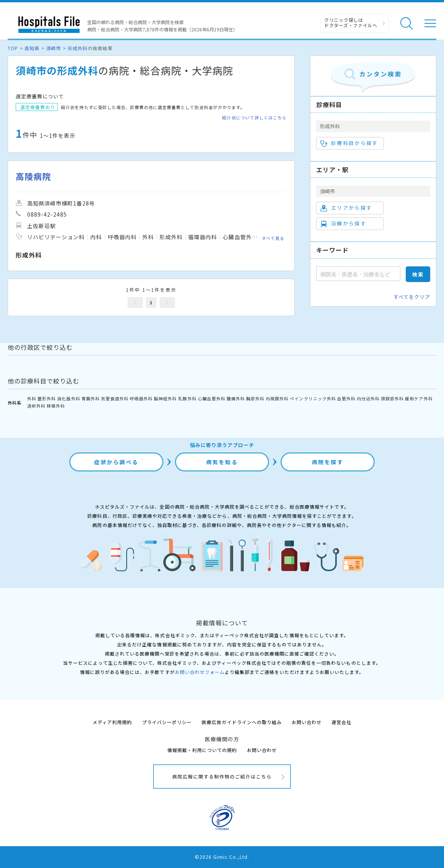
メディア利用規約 (112, 722)
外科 (32, 398)
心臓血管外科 (212, 398)
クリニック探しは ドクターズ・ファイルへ (351, 22)
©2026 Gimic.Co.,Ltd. (222, 857)
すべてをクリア (412, 297)
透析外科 (36, 406)
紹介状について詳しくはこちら (254, 118)
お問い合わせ (307, 722)
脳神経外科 (165, 398)
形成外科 (78, 48)
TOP (13, 48)
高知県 (32, 48)
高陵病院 (33, 176)
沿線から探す (343, 224)
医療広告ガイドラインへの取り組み (242, 722)
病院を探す (328, 462)
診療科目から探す (349, 143)
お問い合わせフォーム (200, 672)
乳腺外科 (187, 398)
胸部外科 (255, 398)
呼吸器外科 (141, 398)
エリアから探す (346, 208)
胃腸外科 (91, 398)
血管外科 (346, 398)
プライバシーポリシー (167, 722)
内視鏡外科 (277, 398)
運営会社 (341, 722)
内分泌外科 (368, 398)
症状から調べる (116, 462)
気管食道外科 (115, 398)
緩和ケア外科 (419, 398)
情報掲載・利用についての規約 (202, 750)
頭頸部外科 (392, 398)
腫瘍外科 (236, 398)
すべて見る (273, 238)
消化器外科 (69, 398)
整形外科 (47, 398)
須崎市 (53, 48)
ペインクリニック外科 (313, 398)
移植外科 (56, 406)
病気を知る (222, 462)
